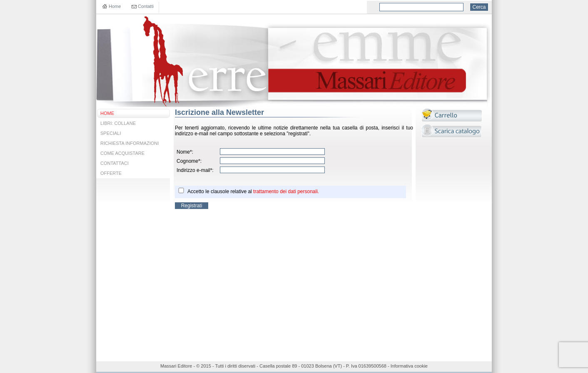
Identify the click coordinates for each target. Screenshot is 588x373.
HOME (107, 113)
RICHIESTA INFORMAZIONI (130, 143)
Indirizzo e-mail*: (195, 170)
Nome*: (185, 152)
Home (115, 6)
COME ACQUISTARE (122, 153)
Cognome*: (189, 161)
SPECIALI (111, 133)
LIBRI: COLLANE (118, 123)
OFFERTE (111, 173)
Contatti (146, 6)
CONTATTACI (115, 163)
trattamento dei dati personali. (286, 191)
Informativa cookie (409, 366)
